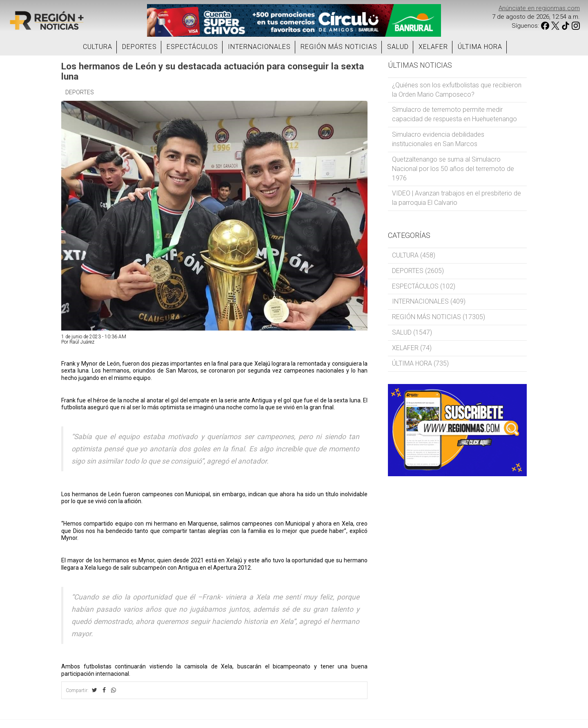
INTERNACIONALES (259, 47)
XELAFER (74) (412, 348)
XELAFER (433, 47)
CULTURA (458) (414, 255)
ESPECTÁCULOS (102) (424, 286)
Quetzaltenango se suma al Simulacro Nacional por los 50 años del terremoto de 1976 (453, 169)
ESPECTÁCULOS (192, 47)
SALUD (398, 47)
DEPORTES (139, 47)
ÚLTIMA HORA (480, 47)
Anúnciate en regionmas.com (539, 8)
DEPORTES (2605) (418, 271)
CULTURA (98, 47)
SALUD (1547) (412, 332)
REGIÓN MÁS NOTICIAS (339, 47)
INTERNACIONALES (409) (429, 301)
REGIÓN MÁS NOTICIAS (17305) (439, 317)
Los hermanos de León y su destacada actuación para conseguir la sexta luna (213, 71)
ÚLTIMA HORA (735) (420, 363)
